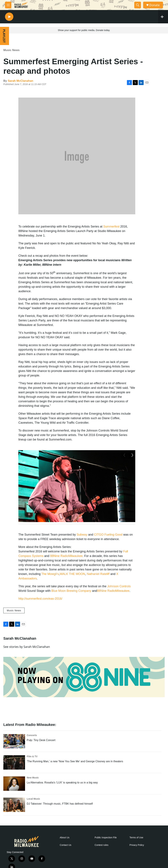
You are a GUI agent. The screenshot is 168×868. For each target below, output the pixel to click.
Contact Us (66, 855)
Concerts (32, 745)
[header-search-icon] (138, 5)
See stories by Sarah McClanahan (27, 657)
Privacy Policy (137, 855)
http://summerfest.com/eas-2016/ (40, 609)
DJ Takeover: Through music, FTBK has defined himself (60, 814)
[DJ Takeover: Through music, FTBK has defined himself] (14, 815)
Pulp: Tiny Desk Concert (41, 750)
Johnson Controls (119, 596)
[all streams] (163, 17)
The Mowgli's (50, 584)
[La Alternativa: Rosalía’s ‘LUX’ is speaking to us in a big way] (14, 794)
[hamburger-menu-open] (8, 5)
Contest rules (102, 855)
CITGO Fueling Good (108, 545)
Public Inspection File (106, 848)
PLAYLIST (4, 36)
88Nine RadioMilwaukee (66, 566)
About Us (65, 848)
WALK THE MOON (72, 584)
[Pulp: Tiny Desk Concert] (14, 751)
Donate (154, 5)
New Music (33, 788)
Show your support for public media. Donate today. (84, 30)
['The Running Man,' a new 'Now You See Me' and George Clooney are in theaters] (14, 772)
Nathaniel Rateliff (98, 584)
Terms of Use (136, 848)
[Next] (132, 527)
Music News (11, 50)
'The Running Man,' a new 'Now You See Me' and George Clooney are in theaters (75, 771)
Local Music (33, 809)
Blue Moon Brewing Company (71, 601)
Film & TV (32, 766)
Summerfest (111, 227)
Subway (82, 545)
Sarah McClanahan (20, 81)
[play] (9, 17)
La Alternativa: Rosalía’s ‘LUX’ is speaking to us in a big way (62, 793)
